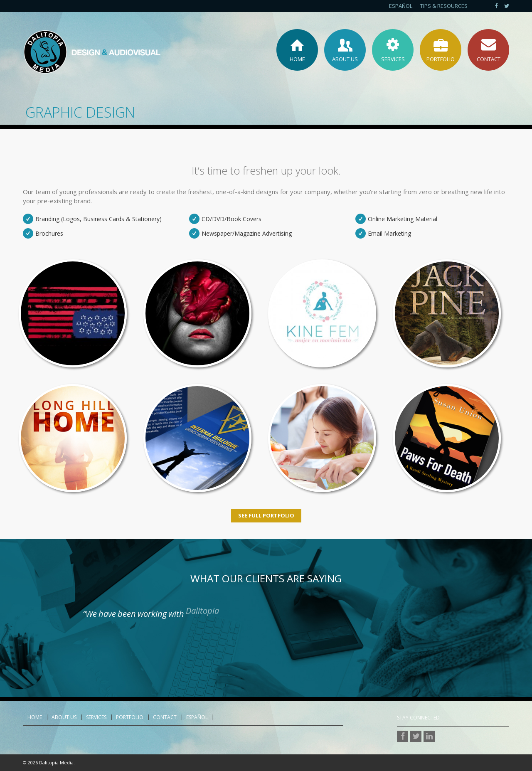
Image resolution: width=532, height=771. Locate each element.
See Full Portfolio (266, 515)
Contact (165, 717)
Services (96, 717)
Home (35, 717)
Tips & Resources (444, 6)
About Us (64, 717)
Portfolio (130, 717)
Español (401, 6)
